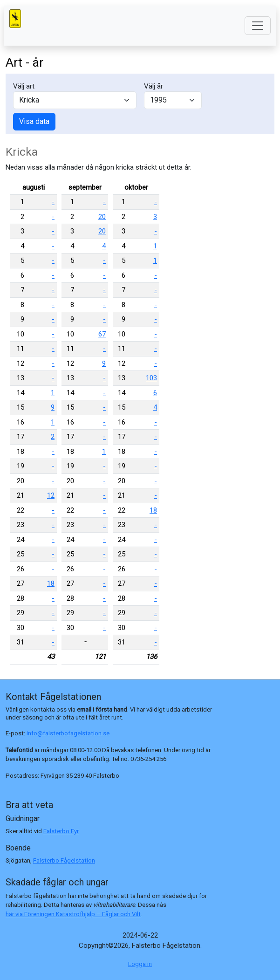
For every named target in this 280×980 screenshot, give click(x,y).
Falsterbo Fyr (61, 831)
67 (102, 334)
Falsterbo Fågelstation (64, 860)
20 (102, 217)
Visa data (34, 121)
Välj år (154, 86)
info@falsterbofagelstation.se (68, 733)
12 (51, 495)
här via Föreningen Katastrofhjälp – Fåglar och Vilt (73, 914)
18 (51, 583)
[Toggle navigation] (258, 26)
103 (151, 378)
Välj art (24, 86)
